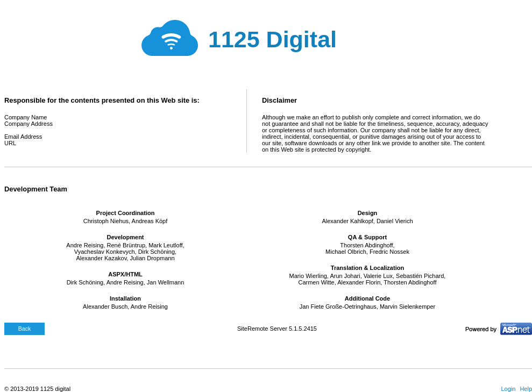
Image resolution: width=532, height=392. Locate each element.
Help (526, 389)
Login (508, 389)
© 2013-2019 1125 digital (37, 389)
